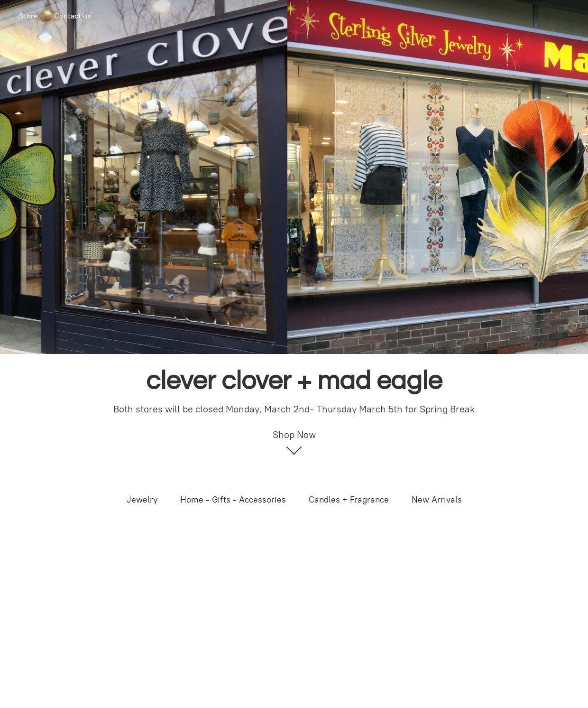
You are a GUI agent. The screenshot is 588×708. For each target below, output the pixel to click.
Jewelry (142, 500)
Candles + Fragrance (349, 500)
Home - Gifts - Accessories (233, 500)
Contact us (73, 16)
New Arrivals (437, 500)
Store (28, 16)
